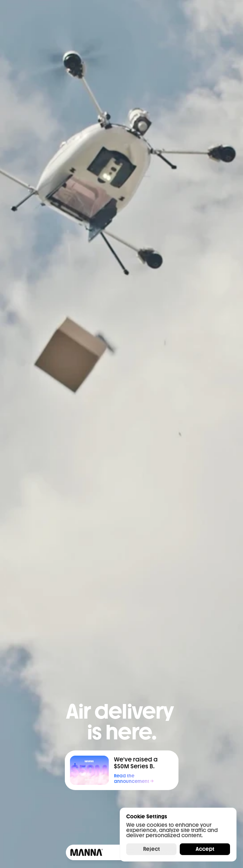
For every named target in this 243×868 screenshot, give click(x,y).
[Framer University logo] (86, 852)
